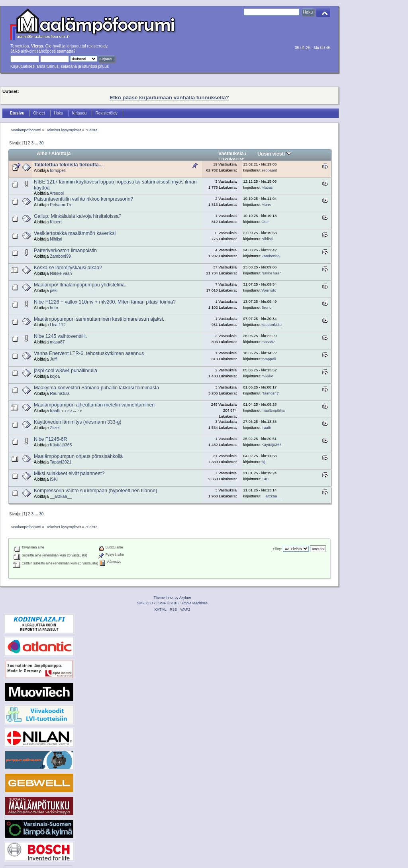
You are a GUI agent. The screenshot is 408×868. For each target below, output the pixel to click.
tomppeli (58, 171)
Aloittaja (61, 154)
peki (54, 291)
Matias (267, 187)
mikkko (267, 376)
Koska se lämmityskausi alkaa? (68, 268)
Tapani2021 (61, 462)
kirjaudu (74, 46)
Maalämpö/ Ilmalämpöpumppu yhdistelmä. (80, 285)
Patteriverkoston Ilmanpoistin (65, 251)
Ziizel (55, 428)
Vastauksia (231, 154)
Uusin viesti (274, 154)
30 (41, 143)
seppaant (269, 170)
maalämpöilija (273, 410)
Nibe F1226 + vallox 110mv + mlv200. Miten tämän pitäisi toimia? (105, 302)
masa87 (57, 342)
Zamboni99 (60, 256)
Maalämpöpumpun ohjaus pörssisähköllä (78, 456)
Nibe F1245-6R (51, 439)
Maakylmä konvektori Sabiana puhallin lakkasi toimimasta (96, 388)
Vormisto (269, 290)
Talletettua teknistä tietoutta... (68, 165)
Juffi (54, 359)
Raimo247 (270, 393)
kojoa (55, 376)
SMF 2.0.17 (146, 603)
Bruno (266, 307)
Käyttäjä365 (61, 445)
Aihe (42, 154)
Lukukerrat (231, 160)
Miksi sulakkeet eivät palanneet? (69, 473)
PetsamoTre (61, 205)
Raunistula (60, 394)
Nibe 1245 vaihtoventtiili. (60, 336)
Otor (265, 222)
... (37, 143)
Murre (266, 204)
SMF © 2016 (169, 603)
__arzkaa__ (61, 496)
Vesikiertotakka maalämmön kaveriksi (75, 233)
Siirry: (277, 549)
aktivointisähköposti (38, 51)
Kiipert (56, 222)
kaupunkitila (271, 325)
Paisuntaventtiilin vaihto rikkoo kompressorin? (83, 199)
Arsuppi (57, 193)
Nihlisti (56, 239)
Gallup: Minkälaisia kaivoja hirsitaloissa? (78, 216)
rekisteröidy (97, 46)
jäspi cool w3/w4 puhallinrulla (66, 371)
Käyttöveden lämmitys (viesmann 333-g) (78, 422)
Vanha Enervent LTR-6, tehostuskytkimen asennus (89, 353)
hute (54, 308)
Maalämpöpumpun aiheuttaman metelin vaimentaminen (94, 405)
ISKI (54, 479)
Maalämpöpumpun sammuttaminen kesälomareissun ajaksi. (99, 319)
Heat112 (58, 325)
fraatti (55, 411)
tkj (263, 462)
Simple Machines (194, 603)
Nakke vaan (61, 273)
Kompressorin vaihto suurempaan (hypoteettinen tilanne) (95, 491)
